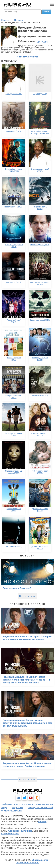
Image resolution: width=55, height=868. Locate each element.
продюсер (42, 41)
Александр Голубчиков (20, 831)
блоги (50, 804)
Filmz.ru (42, 822)
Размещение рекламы (27, 863)
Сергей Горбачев (10, 834)
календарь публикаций (40, 808)
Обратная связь (40, 860)
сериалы (40, 804)
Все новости (27, 596)
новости (18, 804)
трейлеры (7, 804)
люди (4, 808)
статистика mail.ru (12, 811)
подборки (17, 808)
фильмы (29, 804)
